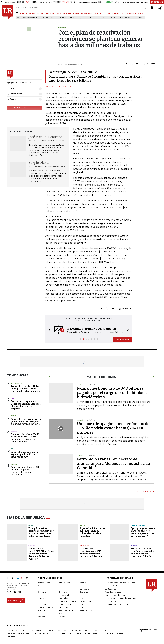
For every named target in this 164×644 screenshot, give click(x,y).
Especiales (63, 598)
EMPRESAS (44, 13)
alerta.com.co (123, 633)
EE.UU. (13, 449)
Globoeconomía (87, 601)
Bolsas (14, 431)
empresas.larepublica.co (56, 630)
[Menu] (17, 13)
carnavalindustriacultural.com (46, 633)
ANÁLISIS (92, 13)
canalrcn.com (66, 633)
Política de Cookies (113, 601)
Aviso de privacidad (113, 592)
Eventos (83, 598)
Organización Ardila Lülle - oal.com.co (148, 631)
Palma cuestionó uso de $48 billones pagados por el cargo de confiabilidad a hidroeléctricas (112, 393)
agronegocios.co (36, 630)
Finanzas (42, 601)
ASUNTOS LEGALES (105, 13)
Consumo (42, 592)
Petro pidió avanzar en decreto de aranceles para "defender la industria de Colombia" (113, 464)
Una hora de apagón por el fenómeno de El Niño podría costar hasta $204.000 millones (113, 428)
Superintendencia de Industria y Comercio (122, 604)
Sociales (42, 617)
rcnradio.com (80, 633)
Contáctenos (110, 589)
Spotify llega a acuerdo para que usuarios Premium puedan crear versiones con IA (143, 532)
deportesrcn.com (14, 636)
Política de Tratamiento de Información (121, 598)
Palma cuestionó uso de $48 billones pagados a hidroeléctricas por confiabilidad (25, 471)
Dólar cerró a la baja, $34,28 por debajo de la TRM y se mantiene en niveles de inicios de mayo (25, 438)
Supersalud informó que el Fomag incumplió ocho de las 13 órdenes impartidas (92, 532)
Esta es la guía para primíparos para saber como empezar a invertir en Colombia (143, 552)
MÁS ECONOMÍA (144, 492)
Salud (82, 525)
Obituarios (63, 607)
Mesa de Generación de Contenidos (120, 583)
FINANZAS (24, 13)
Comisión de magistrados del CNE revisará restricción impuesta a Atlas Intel (91, 552)
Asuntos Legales (45, 586)
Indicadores (43, 604)
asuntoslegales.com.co (17, 630)
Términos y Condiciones (115, 595)
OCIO (52, 13)
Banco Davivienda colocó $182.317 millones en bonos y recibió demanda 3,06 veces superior (41, 554)
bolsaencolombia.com (101, 630)
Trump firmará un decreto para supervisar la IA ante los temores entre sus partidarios (41, 532)
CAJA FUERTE (120, 13)
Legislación (85, 546)
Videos (62, 617)
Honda (72, 18)
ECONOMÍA (34, 13)
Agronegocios (44, 583)
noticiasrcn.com (95, 633)
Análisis (83, 583)
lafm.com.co (109, 633)
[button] (49, 330)
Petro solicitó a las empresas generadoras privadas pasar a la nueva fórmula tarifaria (26, 422)
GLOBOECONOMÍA (64, 13)
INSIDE (143, 13)
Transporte (16, 383)
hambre (45, 18)
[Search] (145, 8)
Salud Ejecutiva (86, 610)
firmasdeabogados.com (79, 630)
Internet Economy (46, 607)
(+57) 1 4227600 (14, 592)
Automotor (62, 18)
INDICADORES (133, 13)
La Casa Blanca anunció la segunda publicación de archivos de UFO (24, 454)
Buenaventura (93, 18)
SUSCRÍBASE (157, 2)
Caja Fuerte (64, 586)
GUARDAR (149, 64)
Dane (53, 18)
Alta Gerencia (64, 583)
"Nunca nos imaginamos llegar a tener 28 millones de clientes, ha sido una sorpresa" (26, 405)
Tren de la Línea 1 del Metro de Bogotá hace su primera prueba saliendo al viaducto (25, 389)
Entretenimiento (138, 525)
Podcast (42, 610)
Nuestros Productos (113, 586)
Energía (14, 416)
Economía (84, 592)
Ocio (82, 607)
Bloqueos (81, 18)
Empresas (42, 598)
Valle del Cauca (109, 18)
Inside (82, 604)
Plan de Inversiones (126, 18)
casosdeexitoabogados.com (19, 633)
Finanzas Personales (67, 601)
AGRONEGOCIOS (80, 13)
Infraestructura (65, 604)
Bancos (139, 18)
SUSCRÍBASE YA (122, 339)
